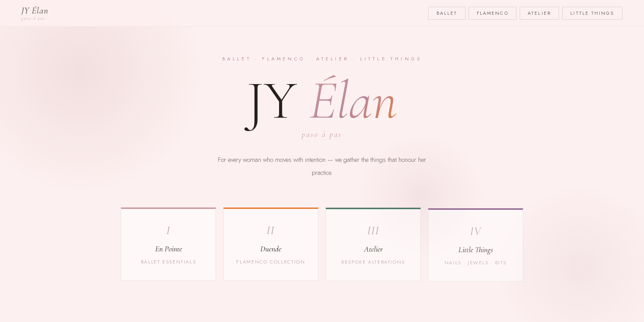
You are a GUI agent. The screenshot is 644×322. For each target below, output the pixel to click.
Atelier (539, 13)
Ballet (447, 13)
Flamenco (493, 13)
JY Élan (35, 13)
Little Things (592, 13)
